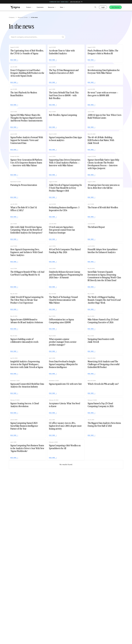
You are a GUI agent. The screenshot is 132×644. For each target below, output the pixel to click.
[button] (28, 7)
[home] (15, 7)
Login (103, 7)
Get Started (115, 7)
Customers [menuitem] (40, 7)
